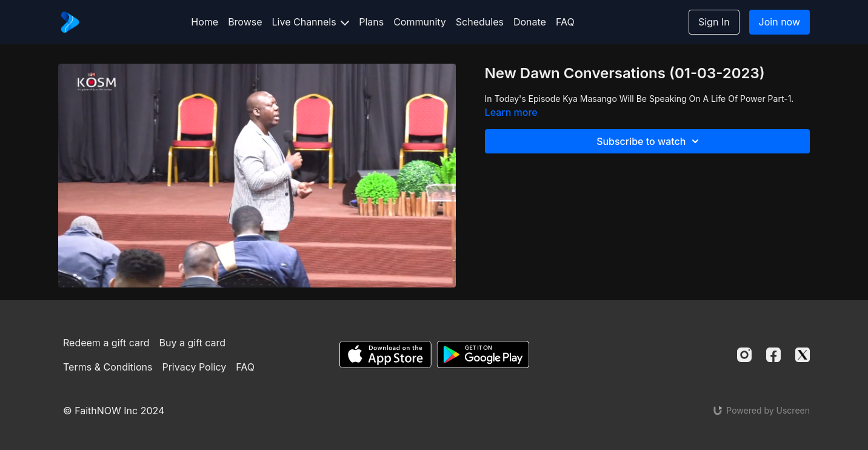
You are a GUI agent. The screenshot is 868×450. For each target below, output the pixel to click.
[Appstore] (385, 354)
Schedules (480, 22)
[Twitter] (803, 355)
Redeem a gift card (106, 343)
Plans (371, 22)
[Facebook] (773, 355)
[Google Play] (483, 354)
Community (420, 22)
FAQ (565, 22)
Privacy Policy (194, 367)
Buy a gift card (193, 343)
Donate (530, 22)
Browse (245, 22)
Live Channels (311, 22)
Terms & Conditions (108, 367)
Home (205, 22)
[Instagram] (744, 355)
